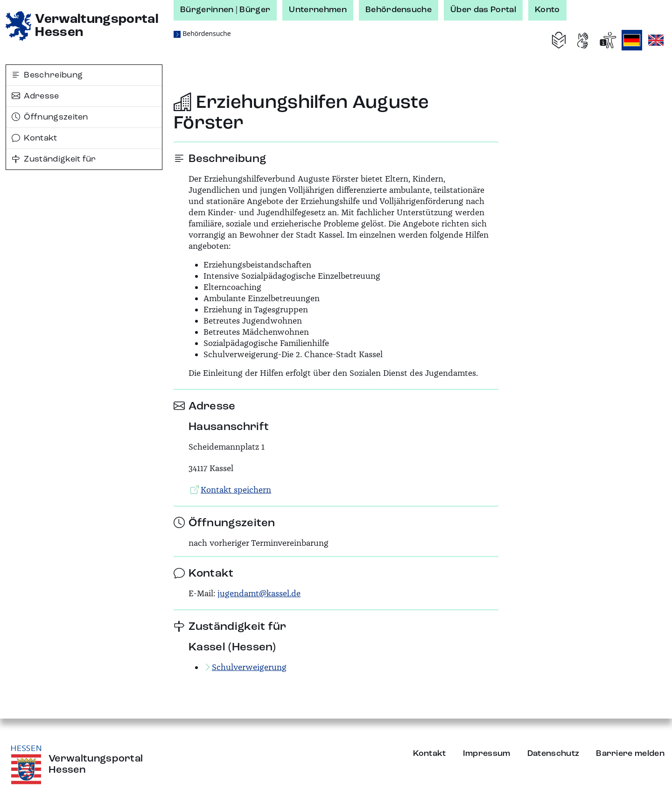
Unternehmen (318, 10)
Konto (547, 10)
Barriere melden (630, 754)
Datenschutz (553, 754)
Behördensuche (399, 10)
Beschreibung (47, 75)
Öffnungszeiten (50, 117)
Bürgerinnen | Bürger (225, 10)
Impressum (487, 754)
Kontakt (35, 138)
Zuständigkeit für (54, 159)
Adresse (35, 96)
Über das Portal (483, 10)
